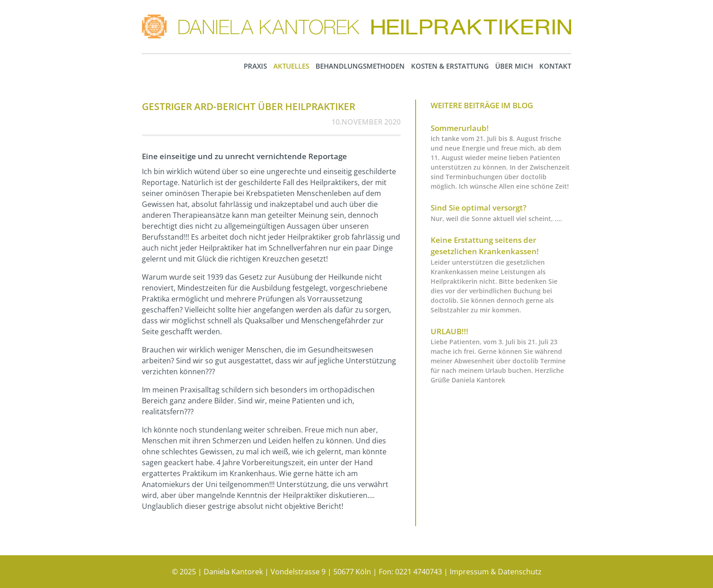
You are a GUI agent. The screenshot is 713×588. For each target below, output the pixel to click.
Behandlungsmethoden (360, 66)
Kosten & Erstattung (450, 66)
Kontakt (555, 66)
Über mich (514, 66)
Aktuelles (291, 66)
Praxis (255, 66)
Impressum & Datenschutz (496, 572)
